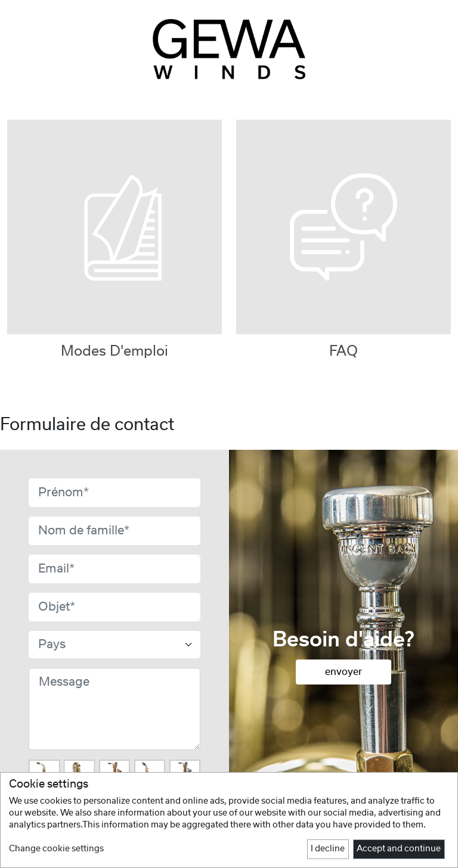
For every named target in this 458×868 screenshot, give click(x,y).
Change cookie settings (56, 849)
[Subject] (114, 607)
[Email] (114, 569)
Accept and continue (399, 849)
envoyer (343, 672)
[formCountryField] (114, 645)
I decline (328, 849)
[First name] (114, 493)
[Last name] (114, 531)
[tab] (343, 234)
